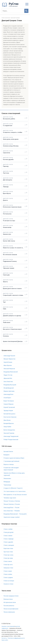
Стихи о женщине (9, 545)
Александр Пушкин (9, 356)
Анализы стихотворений (8, 626)
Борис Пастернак (9, 401)
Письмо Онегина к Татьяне (12, 504)
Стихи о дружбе (8, 542)
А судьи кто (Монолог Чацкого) (13, 488)
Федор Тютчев (8, 375)
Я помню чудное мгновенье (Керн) (14, 458)
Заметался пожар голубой (12, 517)
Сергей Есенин (8, 362)
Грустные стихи (8, 552)
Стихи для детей (8, 532)
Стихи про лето (8, 565)
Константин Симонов (10, 417)
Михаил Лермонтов (9, 359)
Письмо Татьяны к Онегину (12, 501)
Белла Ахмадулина (9, 430)
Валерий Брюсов (9, 423)
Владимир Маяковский (11, 372)
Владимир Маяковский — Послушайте (15, 514)
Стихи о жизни (8, 536)
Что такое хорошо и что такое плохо (15, 491)
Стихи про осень (8, 555)
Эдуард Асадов (8, 411)
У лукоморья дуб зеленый (11, 461)
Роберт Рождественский (11, 440)
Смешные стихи (8, 568)
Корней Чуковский (9, 407)
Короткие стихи (8, 548)
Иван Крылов (8, 365)
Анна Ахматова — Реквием (12, 511)
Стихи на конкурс (9, 581)
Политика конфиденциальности (16, 638)
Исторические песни (10, 602)
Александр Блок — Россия (11, 508)
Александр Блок (8, 394)
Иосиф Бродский (9, 388)
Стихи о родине (8, 578)
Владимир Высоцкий (10, 385)
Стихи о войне (8, 574)
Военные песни (8, 599)
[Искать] (26, 11)
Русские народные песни (11, 596)
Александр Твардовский (11, 436)
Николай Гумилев (9, 433)
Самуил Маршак (9, 404)
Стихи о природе (9, 539)
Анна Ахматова (8, 382)
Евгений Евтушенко (9, 414)
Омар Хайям (7, 427)
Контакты (4, 638)
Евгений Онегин (8, 452)
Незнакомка (7, 478)
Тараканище (7, 485)
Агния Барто (7, 398)
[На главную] (11, 6)
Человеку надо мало (10, 498)
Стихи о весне (8, 561)
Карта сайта (5, 640)
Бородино (7, 455)
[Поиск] (13, 11)
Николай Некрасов (9, 369)
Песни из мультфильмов (11, 609)
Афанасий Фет (8, 378)
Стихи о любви (8, 529)
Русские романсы (9, 606)
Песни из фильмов (9, 612)
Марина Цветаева (9, 391)
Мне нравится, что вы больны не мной (15, 495)
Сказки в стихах (8, 584)
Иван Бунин (7, 420)
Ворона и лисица (9, 464)
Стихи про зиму (8, 558)
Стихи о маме (8, 571)
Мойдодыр (7, 482)
